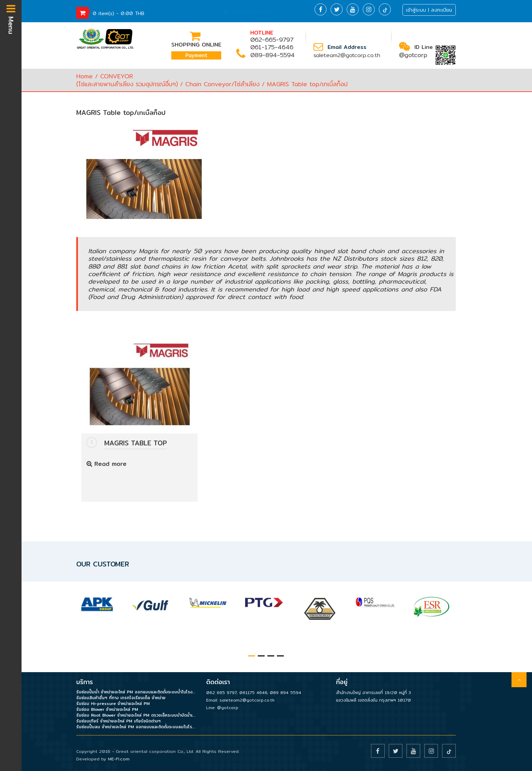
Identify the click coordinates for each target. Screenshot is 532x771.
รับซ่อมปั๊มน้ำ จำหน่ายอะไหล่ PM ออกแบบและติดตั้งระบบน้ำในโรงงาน (136, 692)
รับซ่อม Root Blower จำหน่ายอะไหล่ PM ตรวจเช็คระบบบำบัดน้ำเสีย (136, 715)
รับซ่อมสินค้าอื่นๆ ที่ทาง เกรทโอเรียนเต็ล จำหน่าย (121, 698)
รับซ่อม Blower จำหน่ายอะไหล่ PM (107, 709)
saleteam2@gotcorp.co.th (347, 55)
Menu (11, 19)
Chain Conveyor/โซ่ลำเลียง (222, 84)
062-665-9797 (272, 40)
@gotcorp (413, 55)
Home (84, 76)
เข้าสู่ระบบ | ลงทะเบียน (429, 10)
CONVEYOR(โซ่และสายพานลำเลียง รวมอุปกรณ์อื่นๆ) (127, 80)
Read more (107, 464)
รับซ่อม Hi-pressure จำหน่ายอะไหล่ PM (113, 703)
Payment (196, 55)
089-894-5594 (272, 55)
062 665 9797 (221, 692)
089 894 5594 (285, 692)
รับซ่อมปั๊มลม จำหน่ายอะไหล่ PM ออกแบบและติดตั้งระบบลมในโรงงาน (136, 727)
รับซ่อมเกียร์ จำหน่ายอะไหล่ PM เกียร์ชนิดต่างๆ (118, 721)
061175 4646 (253, 692)
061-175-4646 (272, 47)
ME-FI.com (119, 759)
